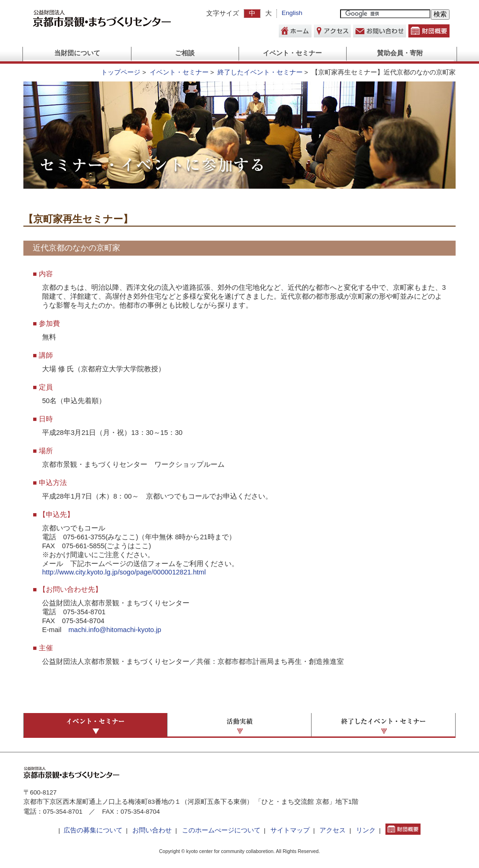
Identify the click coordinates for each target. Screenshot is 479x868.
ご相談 (185, 53)
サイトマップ (290, 830)
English (292, 13)
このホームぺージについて (221, 830)
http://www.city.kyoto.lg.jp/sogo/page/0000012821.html (124, 572)
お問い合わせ (152, 830)
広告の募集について (93, 830)
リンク (366, 830)
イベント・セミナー (292, 53)
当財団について (77, 53)
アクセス (333, 830)
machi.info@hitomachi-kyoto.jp (115, 630)
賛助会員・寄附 (400, 53)
